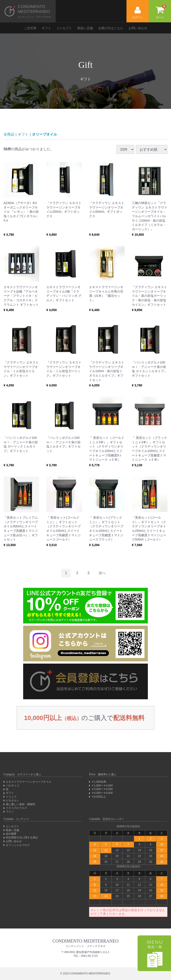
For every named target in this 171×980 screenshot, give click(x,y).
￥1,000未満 (99, 782)
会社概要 (11, 834)
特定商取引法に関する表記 (22, 838)
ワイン (10, 812)
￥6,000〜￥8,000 (102, 793)
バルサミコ (12, 786)
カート (161, 12)
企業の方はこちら (111, 28)
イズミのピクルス (16, 808)
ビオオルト (12, 801)
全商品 (9, 134)
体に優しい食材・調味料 (20, 804)
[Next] (102, 573)
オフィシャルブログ (18, 845)
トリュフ (11, 797)
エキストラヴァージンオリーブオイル (28, 782)
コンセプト (64, 28)
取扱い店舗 (85, 28)
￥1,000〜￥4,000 (102, 786)
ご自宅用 (30, 28)
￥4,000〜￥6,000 (102, 789)
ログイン (138, 13)
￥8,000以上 (99, 797)
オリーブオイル (45, 134)
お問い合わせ (138, 28)
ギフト (46, 28)
